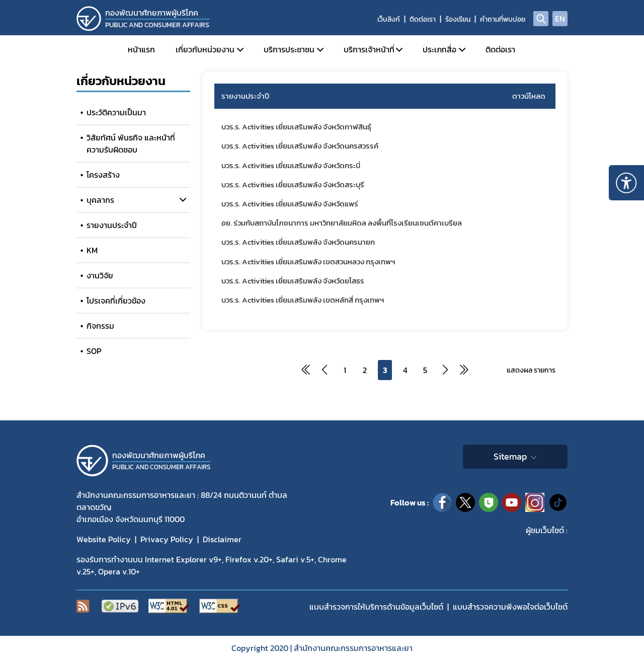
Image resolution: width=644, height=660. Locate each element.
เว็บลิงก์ (389, 19)
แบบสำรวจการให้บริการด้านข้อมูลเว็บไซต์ (376, 607)
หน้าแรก (141, 49)
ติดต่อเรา (423, 19)
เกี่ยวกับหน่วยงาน (205, 49)
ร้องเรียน (458, 19)
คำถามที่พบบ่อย (503, 19)
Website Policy (104, 539)
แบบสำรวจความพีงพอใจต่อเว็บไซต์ (510, 607)
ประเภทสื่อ (439, 49)
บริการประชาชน (289, 49)
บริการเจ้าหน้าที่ (369, 49)
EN (560, 19)
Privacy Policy (167, 539)
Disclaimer (222, 539)
